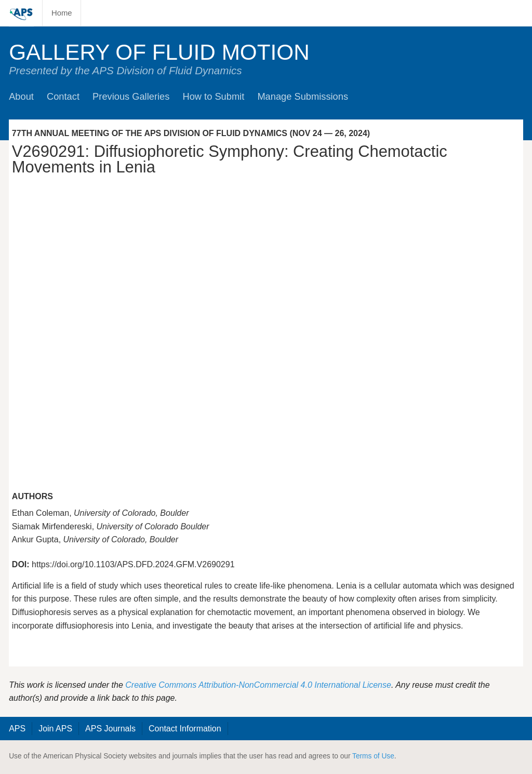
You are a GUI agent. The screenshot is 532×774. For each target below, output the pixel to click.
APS (17, 729)
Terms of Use (373, 756)
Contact (63, 96)
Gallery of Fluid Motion (159, 52)
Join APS (55, 729)
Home (62, 13)
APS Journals (110, 729)
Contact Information (185, 729)
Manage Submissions (303, 96)
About (21, 96)
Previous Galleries (131, 96)
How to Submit (213, 96)
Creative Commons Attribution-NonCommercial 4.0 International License (258, 685)
